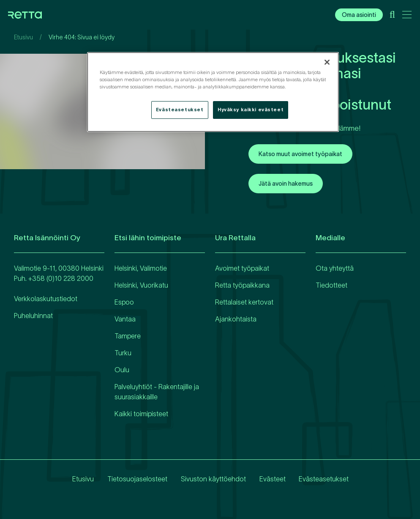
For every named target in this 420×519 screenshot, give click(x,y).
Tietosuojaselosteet (137, 479)
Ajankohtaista (236, 319)
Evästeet (272, 479)
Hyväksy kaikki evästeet (251, 110)
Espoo (124, 302)
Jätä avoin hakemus (286, 184)
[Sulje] (327, 62)
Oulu (122, 370)
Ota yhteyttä (335, 268)
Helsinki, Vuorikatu (141, 285)
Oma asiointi (359, 15)
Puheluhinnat (33, 316)
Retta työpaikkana (242, 285)
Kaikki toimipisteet (141, 414)
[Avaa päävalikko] (407, 16)
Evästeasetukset (324, 479)
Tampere (128, 336)
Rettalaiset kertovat (244, 302)
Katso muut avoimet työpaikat (300, 154)
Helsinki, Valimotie (141, 268)
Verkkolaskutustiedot (46, 299)
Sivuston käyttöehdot (213, 479)
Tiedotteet (331, 285)
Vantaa (125, 319)
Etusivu (23, 37)
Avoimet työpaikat (242, 268)
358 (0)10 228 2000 (63, 278)
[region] (213, 92)
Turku (123, 353)
